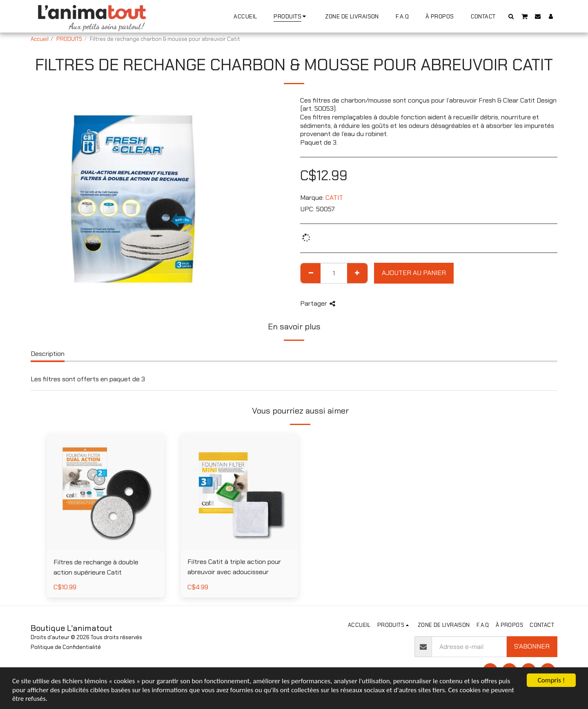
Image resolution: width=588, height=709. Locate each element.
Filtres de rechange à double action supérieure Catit (96, 567)
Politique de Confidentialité (66, 647)
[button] (511, 16)
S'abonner (532, 646)
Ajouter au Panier (414, 273)
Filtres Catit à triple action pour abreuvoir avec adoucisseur (234, 567)
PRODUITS (69, 39)
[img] (240, 492)
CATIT (334, 198)
